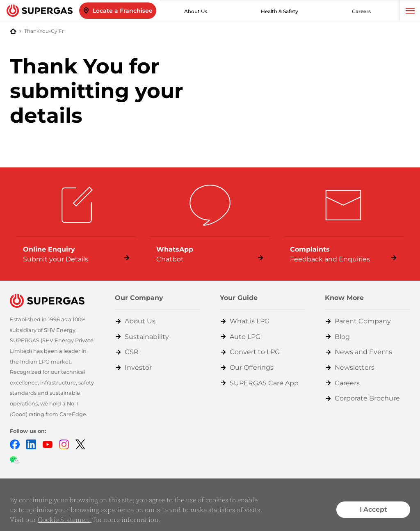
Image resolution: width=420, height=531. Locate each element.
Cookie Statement (65, 520)
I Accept (373, 509)
